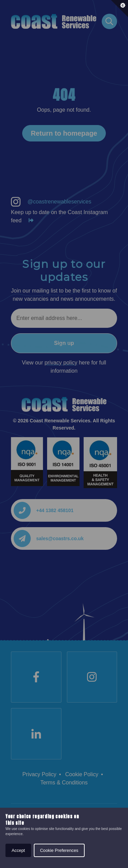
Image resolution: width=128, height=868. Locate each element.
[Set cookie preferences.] (119, 9)
